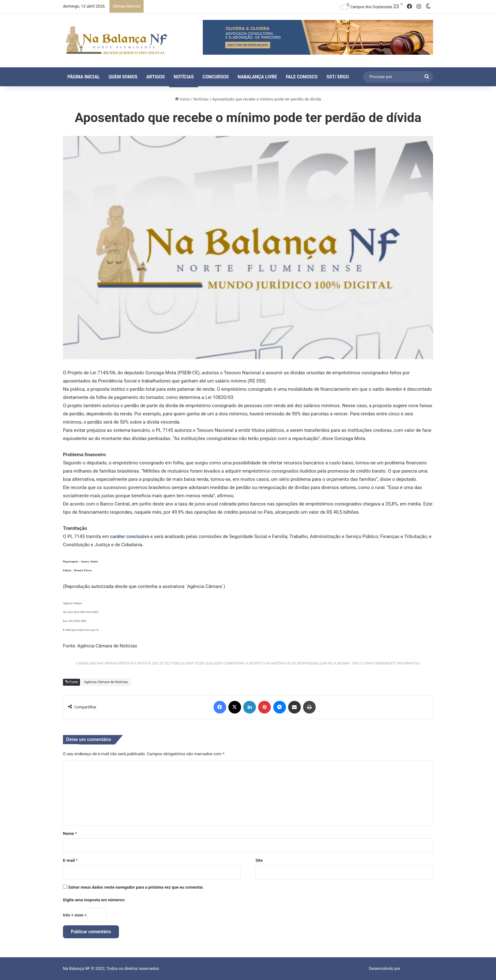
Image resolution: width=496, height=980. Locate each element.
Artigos (155, 77)
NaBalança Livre (257, 77)
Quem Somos (123, 77)
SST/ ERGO (338, 77)
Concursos (216, 77)
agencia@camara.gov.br (85, 630)
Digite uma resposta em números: (94, 900)
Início (182, 99)
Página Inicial (84, 77)
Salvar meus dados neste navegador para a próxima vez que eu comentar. (136, 887)
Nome (70, 833)
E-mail (70, 860)
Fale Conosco (302, 77)
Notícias (184, 77)
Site (259, 860)
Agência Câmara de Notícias (106, 682)
